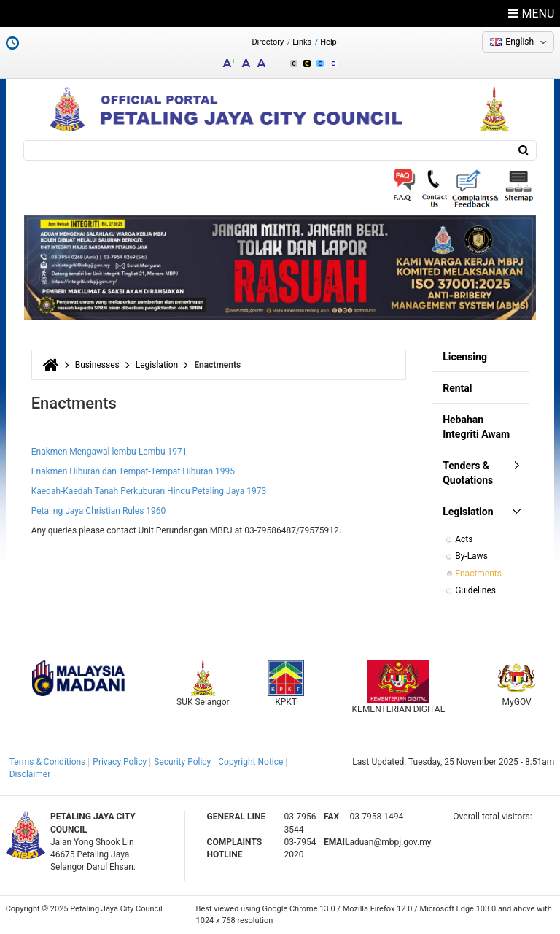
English (520, 42)
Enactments (478, 574)
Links (302, 42)
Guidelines (475, 590)
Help (328, 42)
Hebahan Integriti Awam (476, 427)
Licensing (465, 357)
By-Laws (471, 556)
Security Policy (182, 762)
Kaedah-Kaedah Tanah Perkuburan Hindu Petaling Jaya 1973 (149, 491)
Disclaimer (30, 774)
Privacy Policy (120, 762)
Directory (268, 42)
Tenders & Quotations (468, 473)
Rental (457, 388)
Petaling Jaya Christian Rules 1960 (99, 511)
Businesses (97, 365)
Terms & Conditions (48, 762)
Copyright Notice (250, 762)
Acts (464, 539)
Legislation (157, 365)
